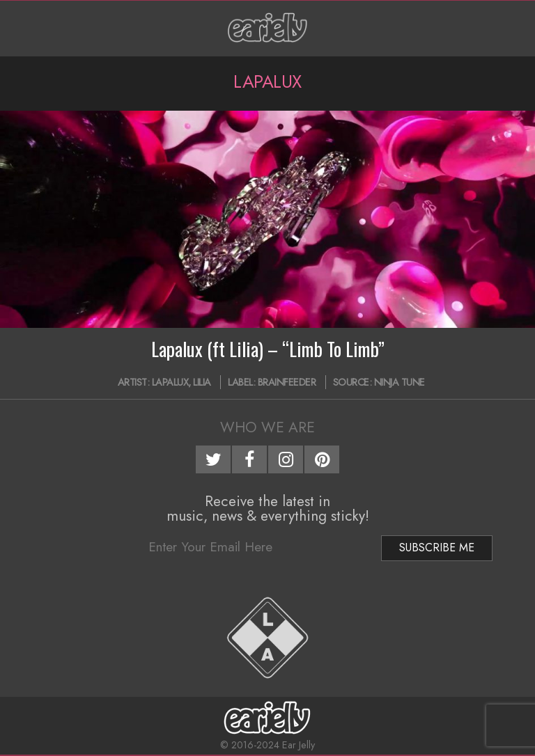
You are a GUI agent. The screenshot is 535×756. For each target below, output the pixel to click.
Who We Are (267, 427)
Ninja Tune (400, 382)
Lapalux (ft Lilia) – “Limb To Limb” (268, 349)
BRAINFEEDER (287, 382)
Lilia (202, 382)
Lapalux (170, 382)
